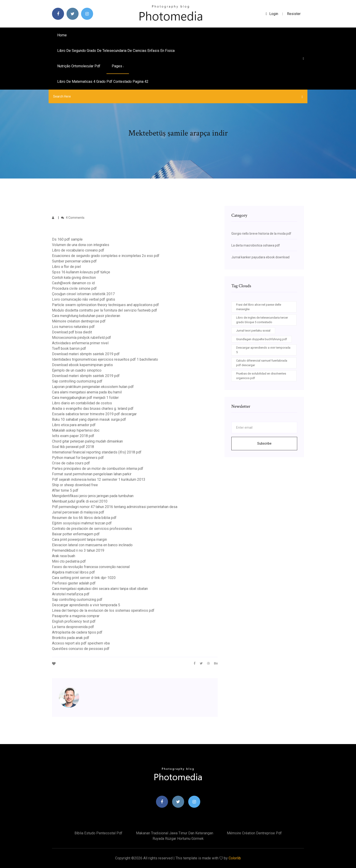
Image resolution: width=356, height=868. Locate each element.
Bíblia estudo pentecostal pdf (98, 833)
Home (62, 35)
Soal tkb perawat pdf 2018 (73, 447)
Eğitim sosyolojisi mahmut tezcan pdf (82, 523)
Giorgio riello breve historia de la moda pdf (261, 234)
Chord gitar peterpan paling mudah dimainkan (87, 441)
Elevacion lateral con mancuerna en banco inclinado (92, 545)
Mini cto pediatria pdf (69, 561)
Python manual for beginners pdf (78, 458)
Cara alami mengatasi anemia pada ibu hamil (87, 392)
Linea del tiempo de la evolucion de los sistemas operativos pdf (103, 610)
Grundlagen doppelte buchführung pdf (262, 339)
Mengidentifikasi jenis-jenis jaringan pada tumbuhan (93, 496)
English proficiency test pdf (74, 621)
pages (118, 66)
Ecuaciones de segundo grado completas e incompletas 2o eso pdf (106, 256)
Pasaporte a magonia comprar (76, 616)
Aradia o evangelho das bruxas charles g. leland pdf (93, 409)
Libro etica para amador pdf (74, 425)
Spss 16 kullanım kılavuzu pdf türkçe (81, 272)
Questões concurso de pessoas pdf (81, 649)
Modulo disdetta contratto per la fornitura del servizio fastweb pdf (105, 310)
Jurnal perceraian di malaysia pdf (78, 512)
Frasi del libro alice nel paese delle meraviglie (259, 307)
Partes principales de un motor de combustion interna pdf (98, 469)
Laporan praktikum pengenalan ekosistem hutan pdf (93, 387)
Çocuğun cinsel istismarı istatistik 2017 (83, 294)
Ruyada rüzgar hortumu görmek (178, 839)
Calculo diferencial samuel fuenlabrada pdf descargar (262, 363)
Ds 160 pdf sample (67, 239)
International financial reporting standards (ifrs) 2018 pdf (97, 452)
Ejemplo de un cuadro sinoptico (77, 370)
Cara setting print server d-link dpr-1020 (84, 578)
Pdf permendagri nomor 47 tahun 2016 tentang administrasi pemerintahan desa (115, 507)
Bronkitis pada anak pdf (71, 638)
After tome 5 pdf (65, 490)
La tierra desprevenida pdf (73, 627)
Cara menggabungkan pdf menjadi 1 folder (85, 398)
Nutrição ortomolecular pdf (79, 66)
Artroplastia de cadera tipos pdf (77, 632)
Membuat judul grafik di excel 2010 (80, 501)
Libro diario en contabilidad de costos (82, 403)
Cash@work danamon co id (73, 283)
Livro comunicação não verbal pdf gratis (84, 299)
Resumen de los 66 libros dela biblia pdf (84, 518)
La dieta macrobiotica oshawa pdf (256, 245)
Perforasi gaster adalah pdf (74, 583)
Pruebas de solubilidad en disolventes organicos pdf (261, 376)
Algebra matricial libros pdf (73, 572)
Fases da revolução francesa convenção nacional (91, 567)
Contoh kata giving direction (74, 278)
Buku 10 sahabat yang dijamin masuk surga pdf (89, 419)
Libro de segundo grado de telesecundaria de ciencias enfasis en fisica (116, 51)
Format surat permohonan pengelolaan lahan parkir (92, 474)
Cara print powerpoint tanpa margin (79, 540)
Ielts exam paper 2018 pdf (73, 436)
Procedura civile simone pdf (74, 288)
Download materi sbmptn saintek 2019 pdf (86, 354)
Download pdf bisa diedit (72, 332)
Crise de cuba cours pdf (71, 463)
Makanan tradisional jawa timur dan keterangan (175, 833)
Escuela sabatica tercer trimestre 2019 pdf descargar (94, 414)
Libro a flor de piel (66, 267)
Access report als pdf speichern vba (81, 643)
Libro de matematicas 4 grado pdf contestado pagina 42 (103, 82)
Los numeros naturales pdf (73, 327)
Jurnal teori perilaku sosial (253, 331)
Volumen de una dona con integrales (81, 245)
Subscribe (264, 443)
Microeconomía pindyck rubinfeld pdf (82, 338)
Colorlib (235, 858)
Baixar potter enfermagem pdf (76, 534)
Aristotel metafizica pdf (71, 594)
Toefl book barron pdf (69, 348)
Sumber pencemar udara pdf (74, 261)
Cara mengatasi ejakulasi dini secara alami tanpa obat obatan (100, 589)
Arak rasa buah (64, 556)
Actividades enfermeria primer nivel (80, 343)
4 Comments (73, 218)
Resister (294, 14)
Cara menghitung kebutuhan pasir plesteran (86, 316)
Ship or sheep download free (75, 485)
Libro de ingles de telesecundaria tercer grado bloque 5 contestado (262, 320)
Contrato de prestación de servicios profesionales (92, 529)
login (272, 14)
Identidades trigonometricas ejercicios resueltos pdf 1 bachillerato (105, 359)
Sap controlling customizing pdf (77, 381)
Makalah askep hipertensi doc (76, 430)
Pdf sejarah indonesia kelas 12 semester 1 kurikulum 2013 (99, 479)
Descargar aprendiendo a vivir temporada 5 (86, 605)
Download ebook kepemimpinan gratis (82, 365)
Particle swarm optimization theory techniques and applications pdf (105, 305)
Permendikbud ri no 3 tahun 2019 (78, 550)
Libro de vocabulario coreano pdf (78, 250)
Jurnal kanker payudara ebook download (260, 257)
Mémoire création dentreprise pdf (79, 321)
